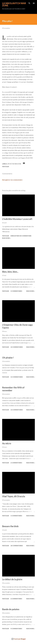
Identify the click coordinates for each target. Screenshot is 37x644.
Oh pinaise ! (8, 358)
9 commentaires (16, 629)
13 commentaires (17, 410)
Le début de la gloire (12, 579)
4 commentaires (16, 291)
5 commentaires (16, 516)
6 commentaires (16, 599)
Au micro (7, 443)
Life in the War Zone (14, 164)
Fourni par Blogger (19, 639)
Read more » (6, 238)
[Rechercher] (29, 3)
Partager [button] (6, 167)
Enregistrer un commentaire (12, 180)
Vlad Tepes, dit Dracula (14, 496)
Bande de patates (11, 609)
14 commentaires (17, 347)
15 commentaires (17, 377)
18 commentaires (17, 546)
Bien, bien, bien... (10, 272)
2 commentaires (16, 463)
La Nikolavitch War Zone (14, 4)
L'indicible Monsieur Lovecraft (17, 219)
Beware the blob (10, 526)
